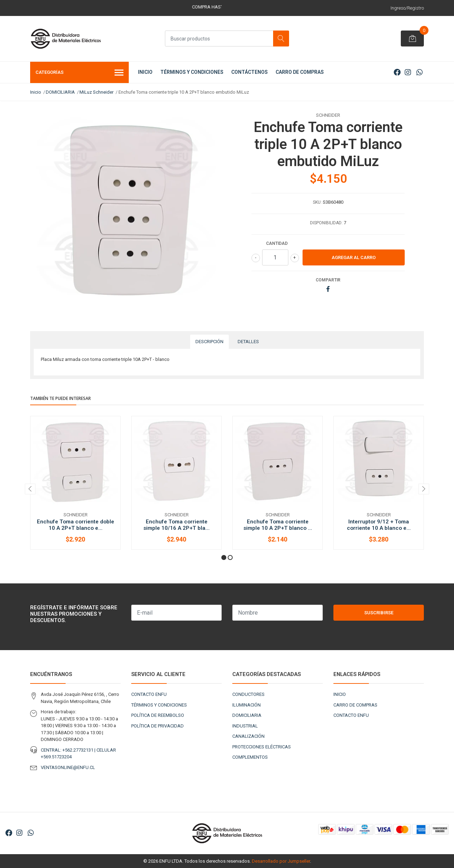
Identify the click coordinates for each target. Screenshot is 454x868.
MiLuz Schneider (96, 92)
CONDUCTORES (248, 694)
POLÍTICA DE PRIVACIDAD (157, 726)
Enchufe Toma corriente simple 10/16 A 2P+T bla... (176, 525)
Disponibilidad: (326, 223)
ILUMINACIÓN (247, 705)
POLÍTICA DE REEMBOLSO (158, 715)
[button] (224, 557)
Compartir (328, 280)
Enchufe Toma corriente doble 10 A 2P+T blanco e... (76, 525)
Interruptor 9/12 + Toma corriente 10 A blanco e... (379, 525)
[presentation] (30, 489)
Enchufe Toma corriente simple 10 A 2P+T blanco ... (278, 525)
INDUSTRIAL (245, 726)
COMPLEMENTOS (250, 757)
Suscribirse (379, 613)
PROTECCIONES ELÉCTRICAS (262, 747)
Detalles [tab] (248, 342)
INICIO (145, 72)
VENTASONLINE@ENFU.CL (68, 767)
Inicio (36, 92)
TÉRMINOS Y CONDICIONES (192, 72)
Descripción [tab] (209, 342)
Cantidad (277, 243)
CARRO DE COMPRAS (300, 72)
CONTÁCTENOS (250, 72)
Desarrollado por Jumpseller (281, 861)
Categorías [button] (79, 73)
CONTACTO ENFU (149, 694)
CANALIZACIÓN (248, 736)
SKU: (317, 202)
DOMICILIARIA (60, 92)
